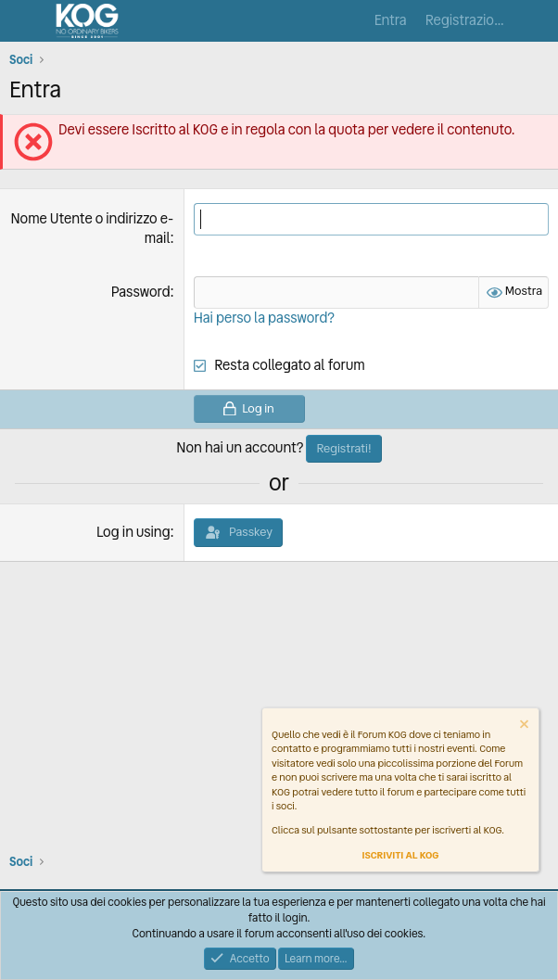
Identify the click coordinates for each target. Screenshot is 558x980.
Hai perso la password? (264, 318)
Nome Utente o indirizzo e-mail (92, 229)
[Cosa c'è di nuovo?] (536, 21)
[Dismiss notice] (523, 726)
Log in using (133, 532)
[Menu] (25, 21)
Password (141, 292)
